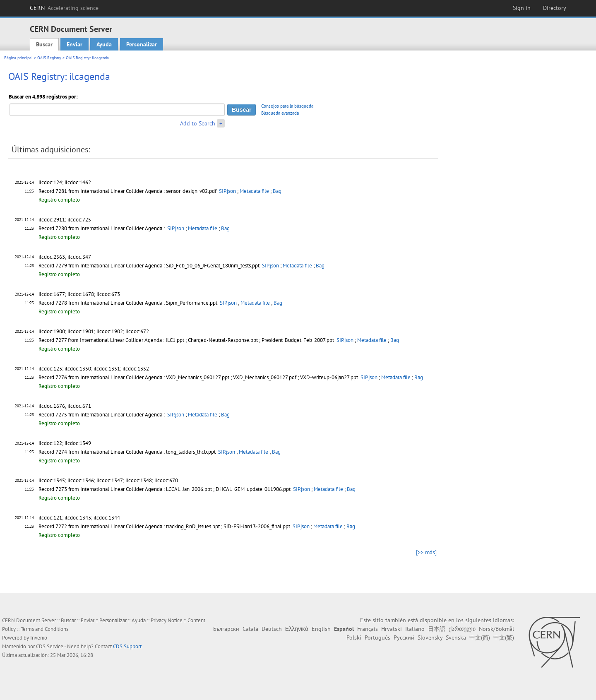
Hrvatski (392, 629)
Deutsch (272, 629)
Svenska (456, 637)
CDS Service (50, 646)
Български (226, 629)
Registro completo (59, 200)
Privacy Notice (167, 620)
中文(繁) (504, 637)
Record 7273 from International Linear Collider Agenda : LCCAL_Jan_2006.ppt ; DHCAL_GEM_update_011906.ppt (165, 489)
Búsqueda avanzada (280, 113)
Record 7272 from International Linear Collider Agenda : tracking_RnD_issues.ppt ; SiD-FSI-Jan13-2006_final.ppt (165, 526)
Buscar (44, 44)
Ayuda (104, 44)
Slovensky (430, 637)
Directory (555, 8)
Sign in (522, 8)
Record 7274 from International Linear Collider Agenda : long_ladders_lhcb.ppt (128, 452)
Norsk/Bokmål (496, 629)
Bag (277, 191)
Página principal (18, 58)
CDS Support (127, 646)
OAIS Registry (49, 58)
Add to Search (198, 123)
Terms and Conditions (44, 629)
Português (377, 637)
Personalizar (142, 44)
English (321, 629)
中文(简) (480, 637)
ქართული (462, 629)
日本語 (437, 629)
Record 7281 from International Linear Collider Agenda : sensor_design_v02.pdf (128, 191)
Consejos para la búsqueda (287, 106)
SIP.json (227, 191)
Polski (354, 637)
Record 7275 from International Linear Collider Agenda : (102, 415)
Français (368, 629)
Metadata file (254, 191)
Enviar (74, 44)
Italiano (415, 629)
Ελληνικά (297, 629)
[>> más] (426, 552)
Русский (404, 637)
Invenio (39, 638)
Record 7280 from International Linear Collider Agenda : (102, 228)
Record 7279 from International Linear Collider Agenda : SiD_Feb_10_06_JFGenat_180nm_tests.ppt (150, 266)
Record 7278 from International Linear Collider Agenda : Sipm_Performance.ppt (129, 303)
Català (250, 629)
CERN (64, 8)
